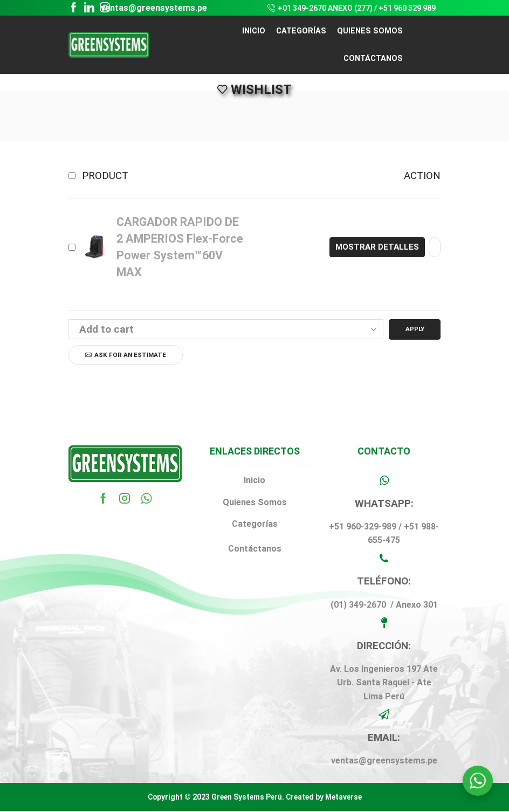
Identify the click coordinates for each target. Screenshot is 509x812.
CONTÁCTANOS (373, 58)
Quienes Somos (255, 503)
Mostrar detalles (375, 247)
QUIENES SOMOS (370, 31)
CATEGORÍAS (301, 31)
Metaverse (343, 798)
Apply (414, 329)
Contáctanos (255, 550)
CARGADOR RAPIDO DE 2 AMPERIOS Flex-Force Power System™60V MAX (180, 247)
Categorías (255, 525)
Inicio (254, 31)
